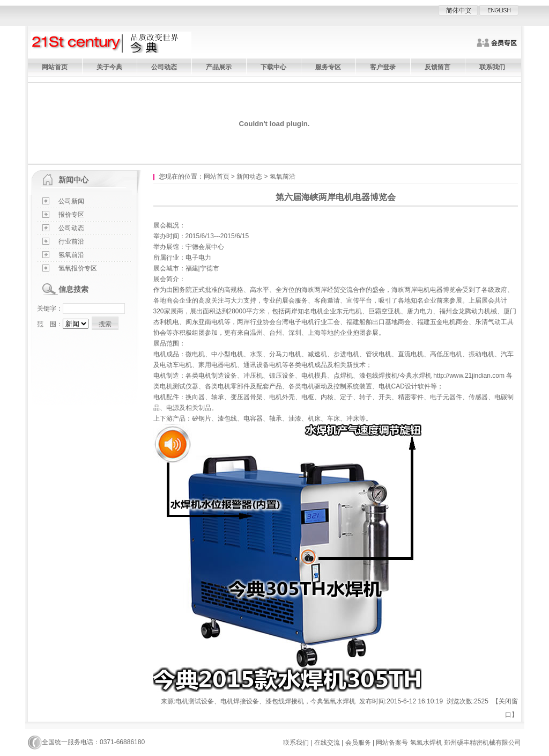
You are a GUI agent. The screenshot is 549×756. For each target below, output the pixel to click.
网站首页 (55, 67)
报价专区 (71, 215)
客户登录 (383, 67)
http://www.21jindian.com (469, 376)
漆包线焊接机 (379, 376)
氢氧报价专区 (78, 268)
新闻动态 (249, 177)
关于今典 (109, 67)
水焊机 (422, 376)
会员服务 (358, 743)
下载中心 (273, 67)
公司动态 (164, 67)
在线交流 (327, 743)
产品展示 (219, 67)
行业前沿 (71, 241)
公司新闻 (71, 201)
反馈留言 (437, 67)
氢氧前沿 (71, 255)
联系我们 (492, 67)
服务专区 (328, 67)
